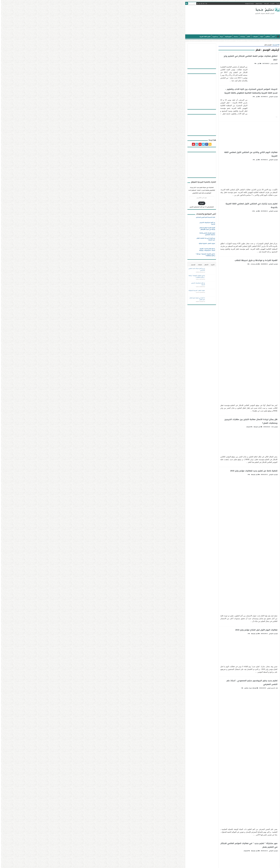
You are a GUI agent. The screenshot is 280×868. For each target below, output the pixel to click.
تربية (128, 37)
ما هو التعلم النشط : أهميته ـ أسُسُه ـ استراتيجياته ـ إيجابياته (114, 250)
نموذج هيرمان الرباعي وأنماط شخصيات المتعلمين (114, 234)
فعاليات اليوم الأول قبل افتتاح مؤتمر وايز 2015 (163, 630)
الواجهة (162, 427)
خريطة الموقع (166, 3)
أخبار (180, 37)
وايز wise (180, 427)
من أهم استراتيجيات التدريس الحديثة (114, 223)
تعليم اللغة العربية (112, 37)
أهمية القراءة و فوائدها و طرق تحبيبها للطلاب (163, 260)
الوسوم (100, 265)
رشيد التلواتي (179, 97)
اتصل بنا (179, 3)
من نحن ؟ (185, 3)
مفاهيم (174, 37)
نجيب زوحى (180, 64)
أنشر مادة (173, 3)
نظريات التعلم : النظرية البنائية (114, 243)
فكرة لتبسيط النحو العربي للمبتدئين (112, 217)
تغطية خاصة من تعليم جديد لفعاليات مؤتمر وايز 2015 (161, 471)
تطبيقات (162, 37)
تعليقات (107, 265)
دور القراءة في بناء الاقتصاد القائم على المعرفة (113, 239)
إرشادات (149, 37)
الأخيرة (119, 265)
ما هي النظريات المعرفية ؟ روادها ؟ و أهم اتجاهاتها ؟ (112, 255)
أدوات (168, 37)
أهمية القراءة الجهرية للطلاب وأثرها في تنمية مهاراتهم (114, 229)
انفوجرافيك (135, 37)
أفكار (155, 37)
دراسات (143, 37)
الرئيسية (185, 36)
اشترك (108, 203)
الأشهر (113, 265)
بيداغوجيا (122, 37)
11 (159, 211)
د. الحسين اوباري (178, 688)
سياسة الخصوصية (156, 3)
